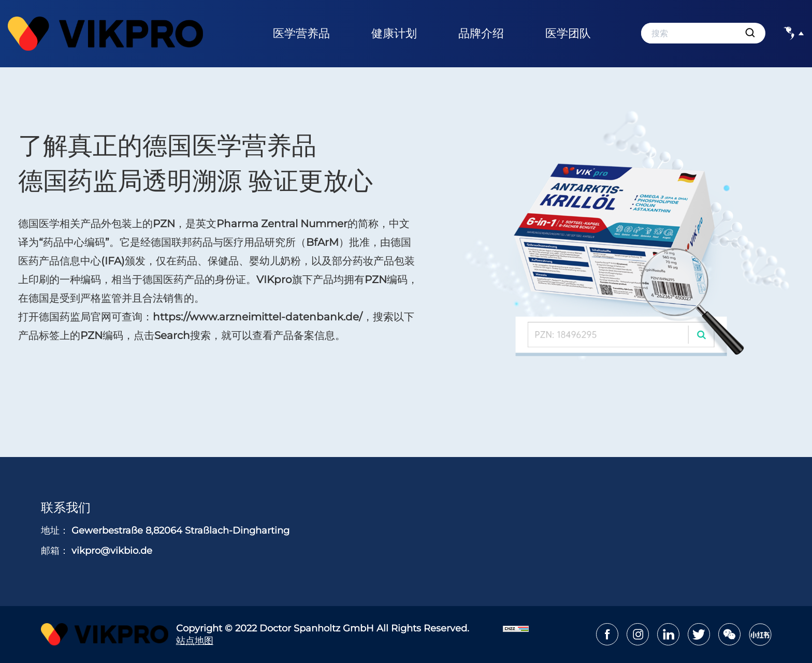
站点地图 (195, 641)
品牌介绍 (481, 33)
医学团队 (568, 33)
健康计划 (394, 33)
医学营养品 (301, 33)
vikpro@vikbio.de (112, 551)
